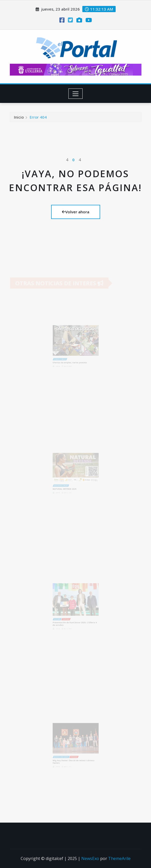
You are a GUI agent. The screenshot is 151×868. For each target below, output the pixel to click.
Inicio (19, 119)
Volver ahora (76, 212)
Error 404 (38, 119)
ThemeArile (119, 858)
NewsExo (90, 858)
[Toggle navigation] (76, 94)
